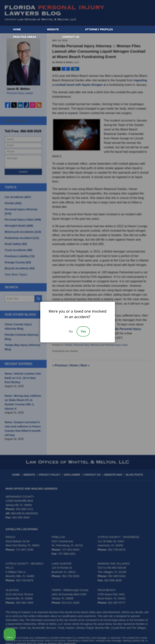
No (71, 331)
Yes (83, 331)
